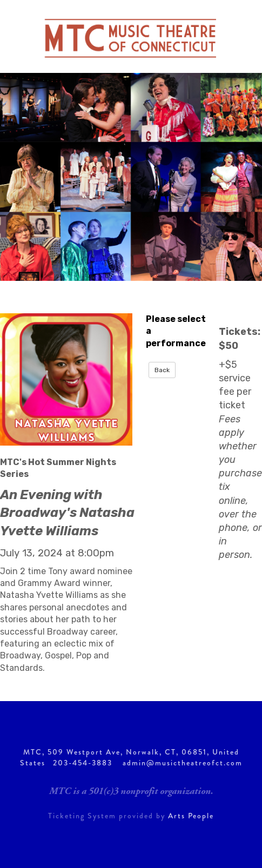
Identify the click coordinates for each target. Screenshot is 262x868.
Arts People (191, 816)
